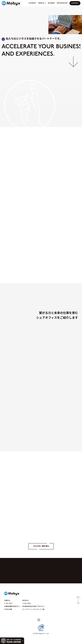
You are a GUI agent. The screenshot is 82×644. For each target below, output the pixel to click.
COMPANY (32, 3)
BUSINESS (51, 3)
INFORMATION (62, 3)
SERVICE (41, 3)
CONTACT (75, 3)
